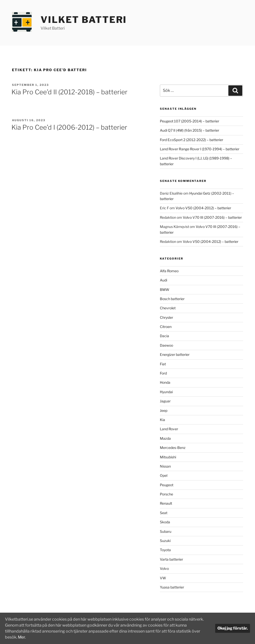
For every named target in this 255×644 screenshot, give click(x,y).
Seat (164, 513)
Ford (163, 373)
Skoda (165, 522)
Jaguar (165, 401)
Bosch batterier (172, 299)
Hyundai (166, 392)
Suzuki (165, 541)
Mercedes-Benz (173, 448)
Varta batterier (171, 559)
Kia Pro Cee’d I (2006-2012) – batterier (69, 127)
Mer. (22, 637)
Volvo (164, 568)
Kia (162, 420)
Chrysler (166, 317)
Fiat (163, 364)
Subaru (166, 531)
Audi (163, 280)
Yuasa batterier (172, 587)
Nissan (165, 466)
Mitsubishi (168, 457)
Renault (166, 503)
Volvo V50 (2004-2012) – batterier (203, 208)
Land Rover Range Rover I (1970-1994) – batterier (200, 149)
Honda (165, 382)
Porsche (166, 494)
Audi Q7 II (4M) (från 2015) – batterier (190, 130)
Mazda (165, 438)
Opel (164, 475)
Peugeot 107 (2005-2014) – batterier (190, 121)
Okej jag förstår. (233, 628)
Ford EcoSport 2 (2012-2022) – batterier (191, 140)
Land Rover (169, 429)
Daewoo (166, 345)
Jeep (164, 410)
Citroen (166, 327)
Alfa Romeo (169, 271)
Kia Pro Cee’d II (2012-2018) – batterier (69, 92)
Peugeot (167, 485)
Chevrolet (168, 308)
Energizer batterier (175, 354)
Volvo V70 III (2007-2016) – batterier (212, 217)
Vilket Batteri (84, 20)
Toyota (165, 550)
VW (163, 578)
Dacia (164, 336)
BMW (165, 290)
